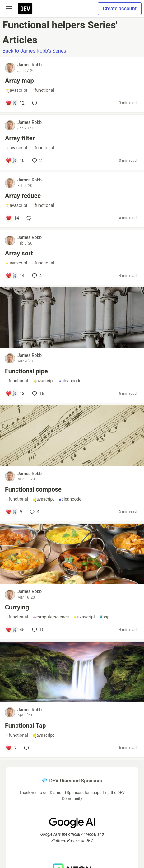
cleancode (70, 381)
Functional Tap (25, 726)
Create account (120, 9)
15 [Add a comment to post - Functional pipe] (38, 394)
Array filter (20, 138)
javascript (17, 90)
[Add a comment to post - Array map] (15, 103)
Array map (19, 81)
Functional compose (33, 489)
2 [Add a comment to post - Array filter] (36, 161)
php (105, 617)
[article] (72, 346)
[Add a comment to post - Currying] (15, 630)
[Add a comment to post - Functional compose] (14, 512)
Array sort (19, 253)
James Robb (30, 65)
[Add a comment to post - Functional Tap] (11, 748)
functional (43, 90)
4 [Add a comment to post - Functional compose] (34, 512)
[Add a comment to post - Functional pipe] (15, 394)
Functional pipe (26, 371)
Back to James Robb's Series (34, 51)
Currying (17, 607)
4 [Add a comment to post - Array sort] (36, 276)
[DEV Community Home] (25, 9)
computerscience (51, 617)
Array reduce (23, 196)
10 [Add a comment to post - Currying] (38, 630)
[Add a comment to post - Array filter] (15, 161)
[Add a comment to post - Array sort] (15, 276)
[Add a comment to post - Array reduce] (12, 218)
